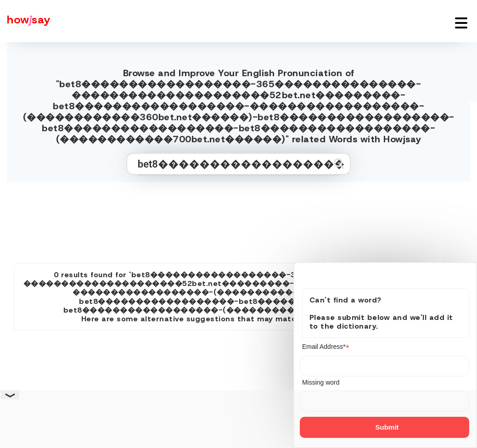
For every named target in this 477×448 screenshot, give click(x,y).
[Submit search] (339, 164)
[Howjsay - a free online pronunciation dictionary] (25, 21)
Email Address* (326, 347)
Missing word (321, 382)
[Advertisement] (239, 218)
